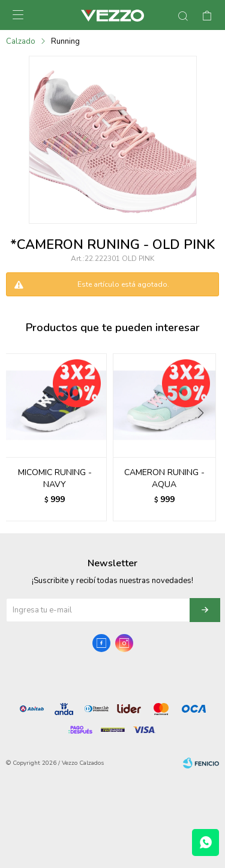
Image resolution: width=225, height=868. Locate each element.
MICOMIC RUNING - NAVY (55, 478)
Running (65, 41)
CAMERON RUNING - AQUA (164, 478)
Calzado (21, 41)
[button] (205, 437)
